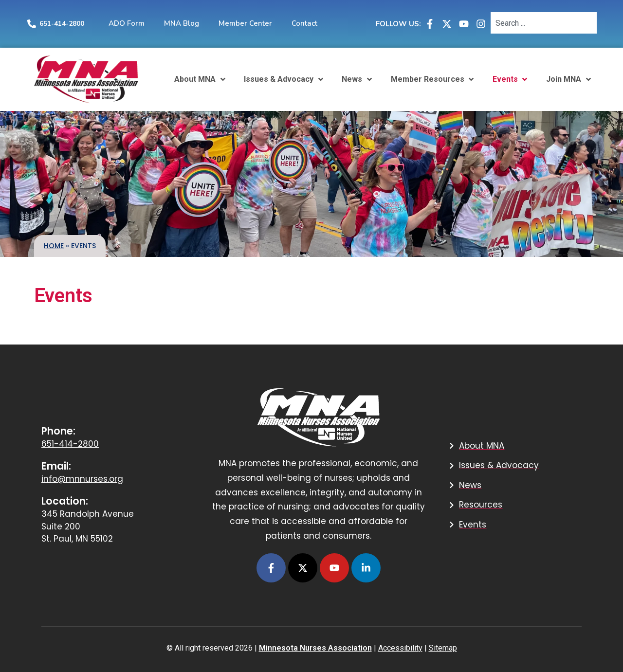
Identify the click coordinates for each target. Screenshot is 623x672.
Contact (304, 23)
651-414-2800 (62, 24)
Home (54, 246)
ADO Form (127, 23)
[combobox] (544, 23)
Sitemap (443, 648)
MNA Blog (182, 23)
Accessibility (400, 648)
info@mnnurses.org (82, 479)
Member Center (245, 23)
